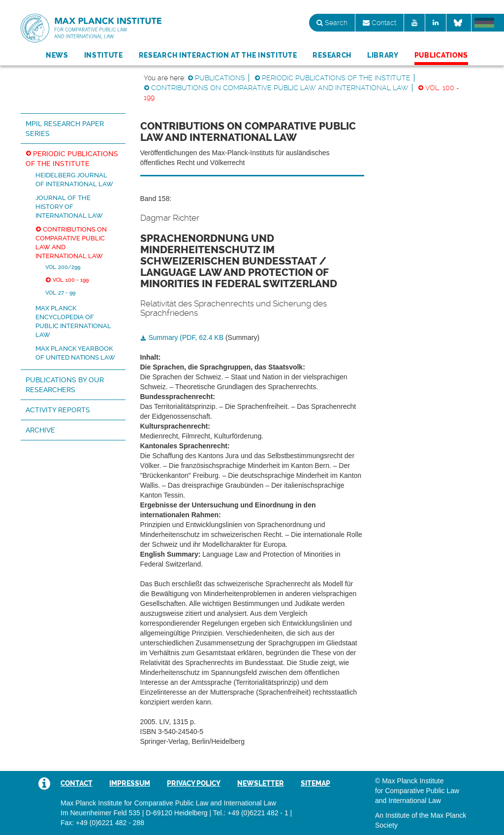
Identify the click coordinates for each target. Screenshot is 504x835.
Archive (40, 430)
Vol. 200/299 (63, 267)
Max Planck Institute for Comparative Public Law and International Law (91, 29)
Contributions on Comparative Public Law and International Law (280, 88)
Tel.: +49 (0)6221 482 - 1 (251, 813)
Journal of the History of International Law (69, 207)
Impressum (130, 783)
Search (332, 23)
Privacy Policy (194, 783)
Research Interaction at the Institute (218, 55)
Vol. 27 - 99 (60, 293)
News (57, 55)
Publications (441, 55)
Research (332, 55)
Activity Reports (58, 410)
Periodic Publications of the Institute (336, 78)
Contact (379, 23)
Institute (104, 55)
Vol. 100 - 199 (71, 280)
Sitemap (315, 783)
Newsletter (261, 783)
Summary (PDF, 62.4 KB (186, 337)
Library (383, 55)
